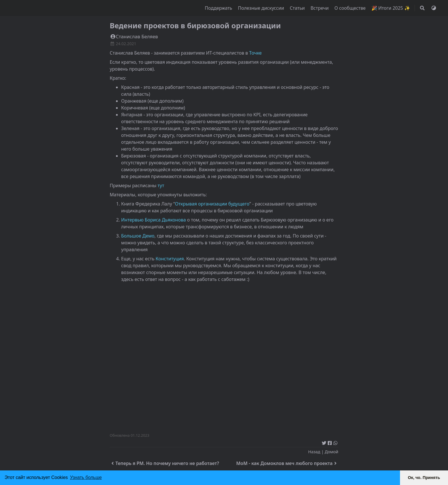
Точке (255, 53)
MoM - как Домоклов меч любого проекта (287, 463)
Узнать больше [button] (86, 477)
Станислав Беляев (134, 36)
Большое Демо (138, 236)
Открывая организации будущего (212, 204)
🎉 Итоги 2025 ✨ (391, 8)
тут (161, 185)
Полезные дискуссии (262, 8)
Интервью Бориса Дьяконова (154, 220)
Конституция (170, 259)
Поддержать (219, 8)
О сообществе (351, 8)
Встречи (320, 8)
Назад (314, 452)
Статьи (298, 8)
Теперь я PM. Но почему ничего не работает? (164, 463)
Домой (331, 452)
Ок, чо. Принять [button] (424, 478)
